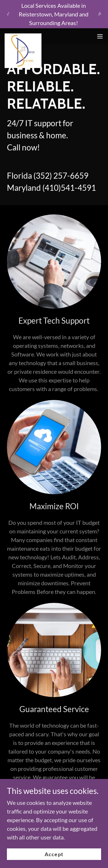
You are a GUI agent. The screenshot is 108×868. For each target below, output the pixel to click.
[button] (100, 36)
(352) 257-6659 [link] (61, 176)
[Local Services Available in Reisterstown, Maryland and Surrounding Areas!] (54, 14)
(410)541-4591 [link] (69, 188)
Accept (54, 854)
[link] (23, 36)
